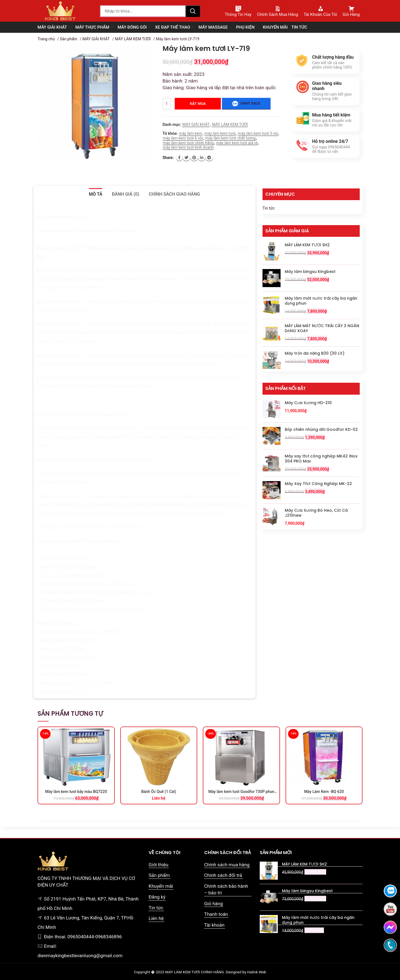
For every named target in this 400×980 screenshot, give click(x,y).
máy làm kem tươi (220, 133)
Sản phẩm (68, 39)
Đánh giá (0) (126, 194)
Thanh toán (216, 914)
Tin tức (269, 208)
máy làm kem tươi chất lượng (230, 138)
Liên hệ (156, 918)
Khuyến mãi (161, 886)
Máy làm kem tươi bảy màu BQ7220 (76, 792)
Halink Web (257, 972)
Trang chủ (46, 39)
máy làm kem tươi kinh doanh (188, 147)
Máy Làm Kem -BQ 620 (324, 792)
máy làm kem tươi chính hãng (188, 143)
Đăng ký (157, 897)
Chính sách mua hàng (227, 865)
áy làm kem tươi (57, 248)
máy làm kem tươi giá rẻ (237, 143)
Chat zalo (246, 104)
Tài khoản (214, 925)
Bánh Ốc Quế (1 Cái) (159, 792)
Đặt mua (198, 104)
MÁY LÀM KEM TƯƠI (133, 39)
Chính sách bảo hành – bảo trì (226, 889)
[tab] (96, 194)
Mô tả (96, 194)
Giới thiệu (158, 865)
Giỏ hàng (213, 904)
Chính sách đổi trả (223, 875)
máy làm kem (190, 133)
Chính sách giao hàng (174, 194)
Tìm (193, 11)
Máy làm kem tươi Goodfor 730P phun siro (241, 792)
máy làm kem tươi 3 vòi (258, 133)
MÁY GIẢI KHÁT (96, 39)
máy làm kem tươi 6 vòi (183, 138)
